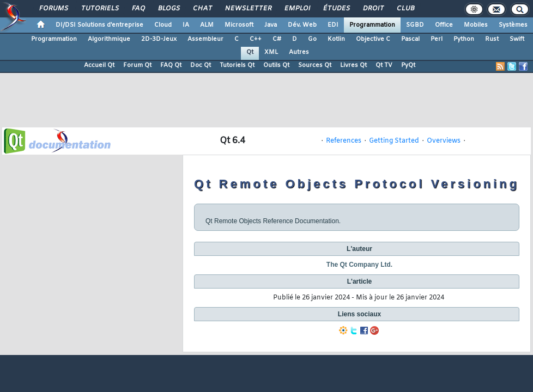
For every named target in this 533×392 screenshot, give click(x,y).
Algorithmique (109, 39)
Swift (517, 39)
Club (405, 9)
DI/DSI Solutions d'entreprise (99, 25)
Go (312, 39)
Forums (53, 9)
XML (271, 52)
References (344, 141)
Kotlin (336, 39)
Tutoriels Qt (237, 65)
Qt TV (384, 65)
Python (464, 39)
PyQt (408, 65)
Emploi (297, 9)
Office (444, 25)
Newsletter (248, 9)
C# (277, 39)
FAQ (138, 9)
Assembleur (205, 39)
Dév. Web (302, 25)
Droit (373, 9)
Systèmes (513, 25)
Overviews (444, 141)
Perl (437, 39)
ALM (207, 25)
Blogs (168, 9)
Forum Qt (137, 65)
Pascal (410, 39)
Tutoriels (99, 9)
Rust (492, 39)
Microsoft (239, 25)
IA (186, 25)
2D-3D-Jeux (159, 39)
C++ (256, 39)
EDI (333, 25)
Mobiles (476, 25)
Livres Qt (353, 65)
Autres (299, 52)
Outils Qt (276, 65)
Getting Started (394, 141)
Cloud (163, 25)
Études (336, 9)
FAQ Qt (171, 65)
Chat (202, 9)
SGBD (415, 25)
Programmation (372, 25)
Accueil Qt (99, 65)
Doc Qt (201, 65)
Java (271, 25)
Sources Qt (315, 65)
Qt (250, 52)
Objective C (373, 39)
